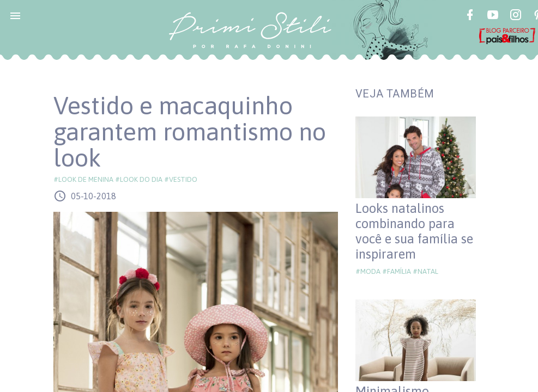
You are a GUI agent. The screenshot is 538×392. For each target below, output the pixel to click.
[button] (15, 15)
